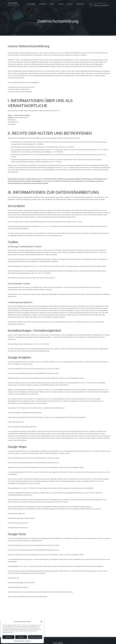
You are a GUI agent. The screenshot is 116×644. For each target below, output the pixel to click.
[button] (41, 622)
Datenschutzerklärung (19, 641)
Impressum (28, 641)
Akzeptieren (8, 637)
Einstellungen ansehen (35, 637)
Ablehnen (21, 637)
